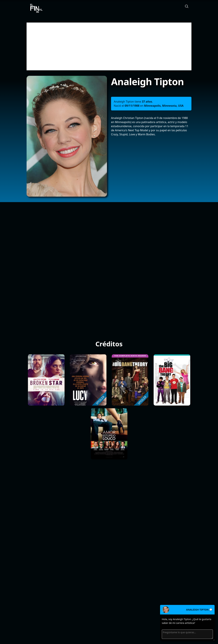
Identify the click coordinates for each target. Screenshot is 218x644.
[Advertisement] (109, 46)
